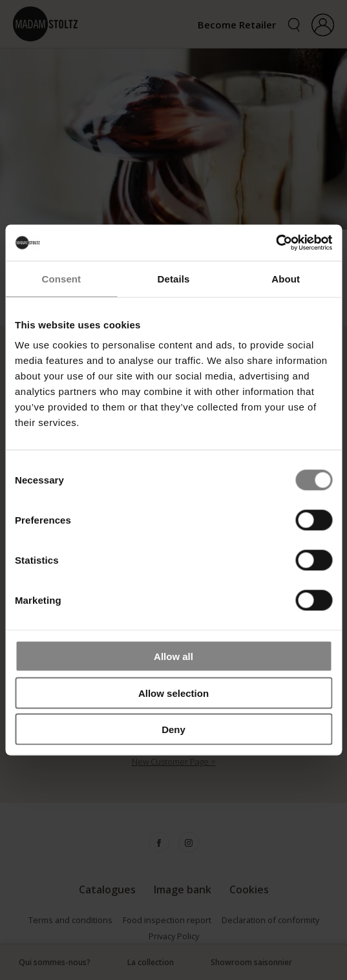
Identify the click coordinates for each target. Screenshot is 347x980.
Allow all (173, 656)
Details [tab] (174, 278)
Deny (173, 730)
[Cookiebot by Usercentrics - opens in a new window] (276, 243)
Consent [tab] (61, 278)
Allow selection (173, 693)
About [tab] (286, 278)
